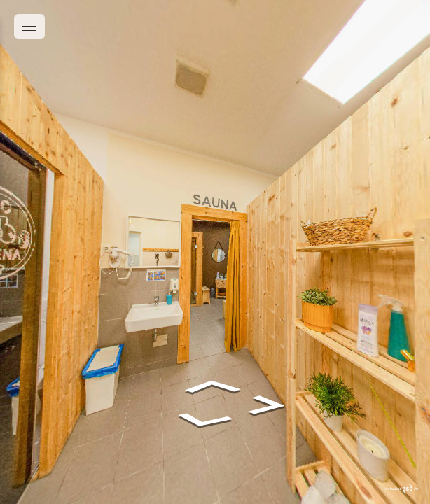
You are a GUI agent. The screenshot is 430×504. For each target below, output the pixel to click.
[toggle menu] (29, 27)
